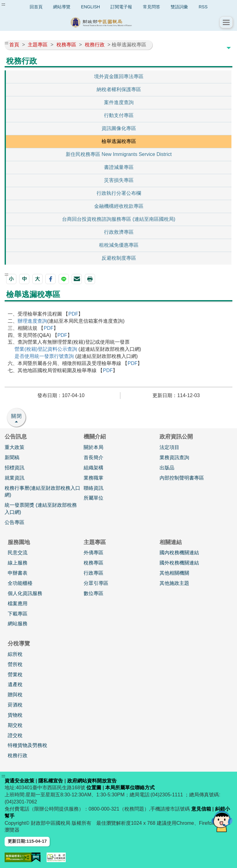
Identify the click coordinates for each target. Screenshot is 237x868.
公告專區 (15, 522)
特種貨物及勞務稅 (27, 745)
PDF (73, 314)
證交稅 (15, 735)
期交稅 (15, 725)
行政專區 (94, 573)
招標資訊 (15, 468)
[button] (226, 22)
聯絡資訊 (94, 488)
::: (3, 4)
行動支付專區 (119, 115)
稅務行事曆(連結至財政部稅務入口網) (42, 492)
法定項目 (169, 447)
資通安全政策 (19, 781)
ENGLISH (90, 7)
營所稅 (15, 664)
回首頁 (36, 7)
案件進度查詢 (119, 102)
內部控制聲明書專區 (182, 478)
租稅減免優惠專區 (119, 245)
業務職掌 (94, 478)
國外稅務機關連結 (179, 563)
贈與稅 (15, 695)
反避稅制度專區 (119, 258)
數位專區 (94, 593)
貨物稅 (15, 715)
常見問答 (152, 7)
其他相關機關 (174, 573)
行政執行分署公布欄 (119, 193)
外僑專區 (94, 553)
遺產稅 (15, 684)
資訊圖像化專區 (119, 128)
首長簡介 (94, 457)
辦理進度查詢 (32, 321)
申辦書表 (18, 573)
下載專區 (18, 614)
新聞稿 (12, 457)
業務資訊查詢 (174, 457)
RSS (203, 7)
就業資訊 (15, 478)
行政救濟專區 (119, 232)
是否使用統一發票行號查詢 (44, 356)
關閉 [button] (17, 416)
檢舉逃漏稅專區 (119, 141)
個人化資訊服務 (25, 593)
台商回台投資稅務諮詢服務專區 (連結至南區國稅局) (119, 219)
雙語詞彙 (179, 7)
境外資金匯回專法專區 (119, 76)
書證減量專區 (119, 167)
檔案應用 (18, 604)
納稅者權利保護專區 (119, 89)
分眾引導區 (96, 583)
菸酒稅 (15, 705)
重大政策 (15, 447)
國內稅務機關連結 (179, 553)
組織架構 (94, 468)
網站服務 (18, 624)
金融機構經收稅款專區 (119, 206)
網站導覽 (62, 7)
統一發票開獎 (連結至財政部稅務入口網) (41, 509)
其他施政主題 (174, 583)
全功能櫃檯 (20, 583)
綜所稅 (15, 654)
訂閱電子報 (121, 7)
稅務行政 (18, 755)
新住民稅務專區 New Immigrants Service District (119, 154)
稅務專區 (94, 563)
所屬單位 (94, 498)
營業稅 (15, 675)
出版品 (167, 468)
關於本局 (94, 447)
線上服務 (18, 563)
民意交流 (18, 553)
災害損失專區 (119, 180)
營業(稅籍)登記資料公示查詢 (46, 349)
